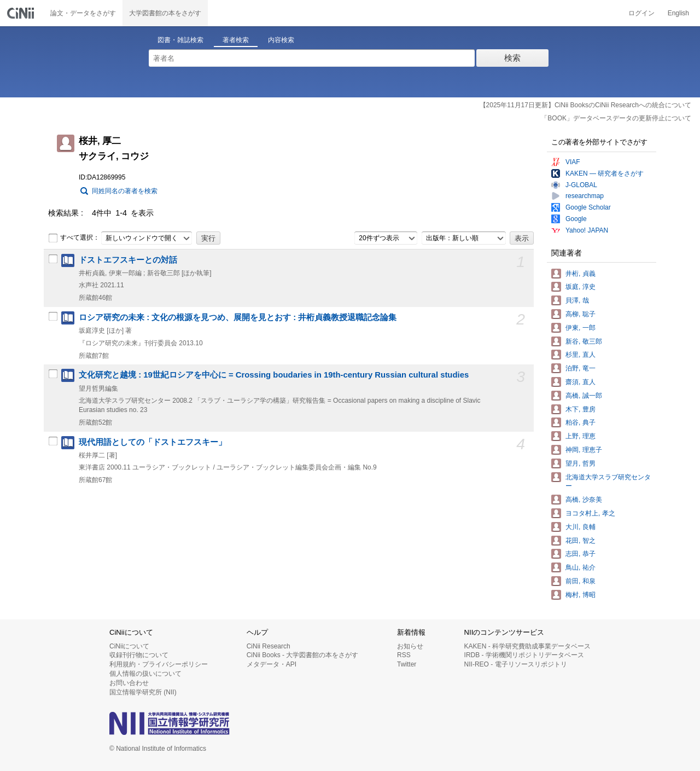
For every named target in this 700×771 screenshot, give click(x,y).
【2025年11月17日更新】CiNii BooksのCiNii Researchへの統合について (585, 105)
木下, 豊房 (581, 409)
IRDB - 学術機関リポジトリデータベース (524, 655)
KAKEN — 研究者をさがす (605, 173)
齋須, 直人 (581, 382)
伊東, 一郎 (581, 328)
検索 (512, 58)
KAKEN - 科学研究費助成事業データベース (527, 646)
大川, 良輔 (581, 527)
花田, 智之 (581, 541)
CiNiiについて (129, 646)
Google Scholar (588, 207)
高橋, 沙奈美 (584, 500)
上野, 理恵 (581, 436)
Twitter (407, 664)
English (678, 13)
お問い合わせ (129, 683)
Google (576, 219)
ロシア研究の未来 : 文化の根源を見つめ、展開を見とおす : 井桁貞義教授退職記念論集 (238, 317)
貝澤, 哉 (577, 300)
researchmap (585, 196)
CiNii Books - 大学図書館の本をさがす (303, 655)
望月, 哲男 (581, 463)
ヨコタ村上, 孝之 (590, 513)
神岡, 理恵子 (584, 450)
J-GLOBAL (581, 185)
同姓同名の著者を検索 (125, 191)
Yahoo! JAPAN (587, 230)
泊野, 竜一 (581, 368)
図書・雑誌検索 (180, 40)
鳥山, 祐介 (581, 567)
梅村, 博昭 (581, 595)
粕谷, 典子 (581, 422)
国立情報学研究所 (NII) (143, 692)
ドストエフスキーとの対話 (128, 260)
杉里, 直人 (581, 355)
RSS (404, 655)
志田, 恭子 (581, 554)
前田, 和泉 (581, 581)
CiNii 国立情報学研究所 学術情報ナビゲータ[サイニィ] (22, 13)
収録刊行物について (139, 655)
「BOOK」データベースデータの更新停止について (616, 118)
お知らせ (410, 646)
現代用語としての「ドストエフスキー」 (153, 442)
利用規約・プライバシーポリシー (159, 664)
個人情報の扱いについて (145, 674)
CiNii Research (269, 646)
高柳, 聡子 (581, 314)
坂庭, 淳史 (581, 287)
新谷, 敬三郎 (584, 341)
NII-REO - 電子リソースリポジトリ (516, 664)
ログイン (641, 13)
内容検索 (281, 40)
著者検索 (236, 40)
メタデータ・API (272, 664)
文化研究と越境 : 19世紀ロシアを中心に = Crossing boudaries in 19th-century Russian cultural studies (274, 375)
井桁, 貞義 (581, 274)
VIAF (573, 162)
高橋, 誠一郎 (584, 396)
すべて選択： (74, 238)
